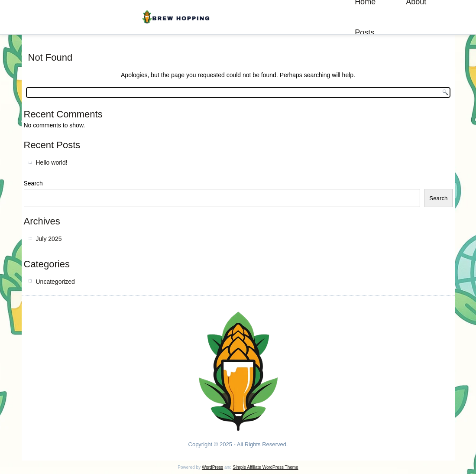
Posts (364, 32)
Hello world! (52, 162)
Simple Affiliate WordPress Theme (265, 467)
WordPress (212, 467)
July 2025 (49, 239)
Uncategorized (55, 282)
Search (33, 183)
